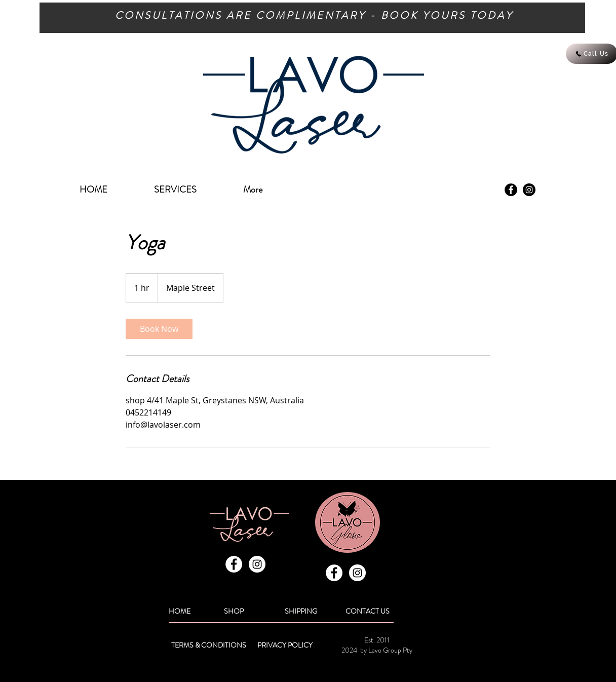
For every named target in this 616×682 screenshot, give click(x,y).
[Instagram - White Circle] (257, 564)
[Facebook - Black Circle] (511, 190)
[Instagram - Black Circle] (529, 190)
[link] (159, 329)
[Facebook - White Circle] (234, 564)
